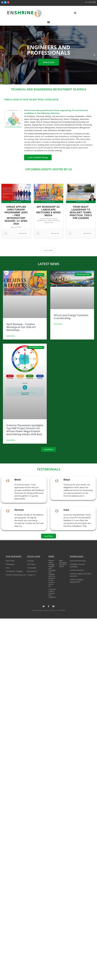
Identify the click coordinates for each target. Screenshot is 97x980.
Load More (49, 250)
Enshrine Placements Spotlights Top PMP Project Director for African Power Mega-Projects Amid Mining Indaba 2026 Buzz (25, 430)
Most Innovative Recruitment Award (64, 563)
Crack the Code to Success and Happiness (52, 593)
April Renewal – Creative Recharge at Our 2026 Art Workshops (21, 327)
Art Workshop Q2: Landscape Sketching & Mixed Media (48, 211)
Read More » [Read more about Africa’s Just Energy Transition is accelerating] (58, 324)
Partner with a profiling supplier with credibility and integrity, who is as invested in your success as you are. (52, 573)
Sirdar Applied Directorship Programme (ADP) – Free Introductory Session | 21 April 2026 (16, 215)
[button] (75, 13)
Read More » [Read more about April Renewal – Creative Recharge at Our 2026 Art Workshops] (11, 336)
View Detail (23, 234)
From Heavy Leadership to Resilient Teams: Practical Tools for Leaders (81, 212)
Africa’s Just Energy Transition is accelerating (71, 317)
